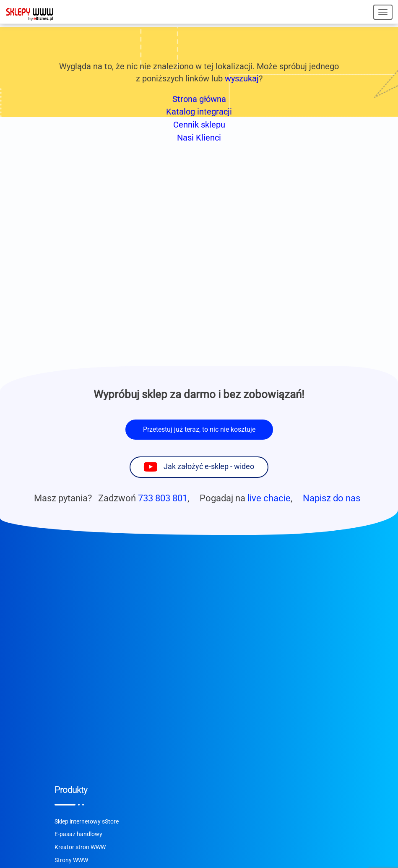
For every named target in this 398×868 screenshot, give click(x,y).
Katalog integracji (199, 112)
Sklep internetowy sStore (87, 822)
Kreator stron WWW (80, 847)
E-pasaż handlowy (78, 834)
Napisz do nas (332, 498)
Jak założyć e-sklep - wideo (209, 467)
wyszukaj (242, 78)
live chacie (269, 498)
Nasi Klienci (199, 138)
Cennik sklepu (199, 125)
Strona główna (199, 99)
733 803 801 (163, 498)
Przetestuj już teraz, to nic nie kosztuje (199, 429)
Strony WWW (71, 860)
